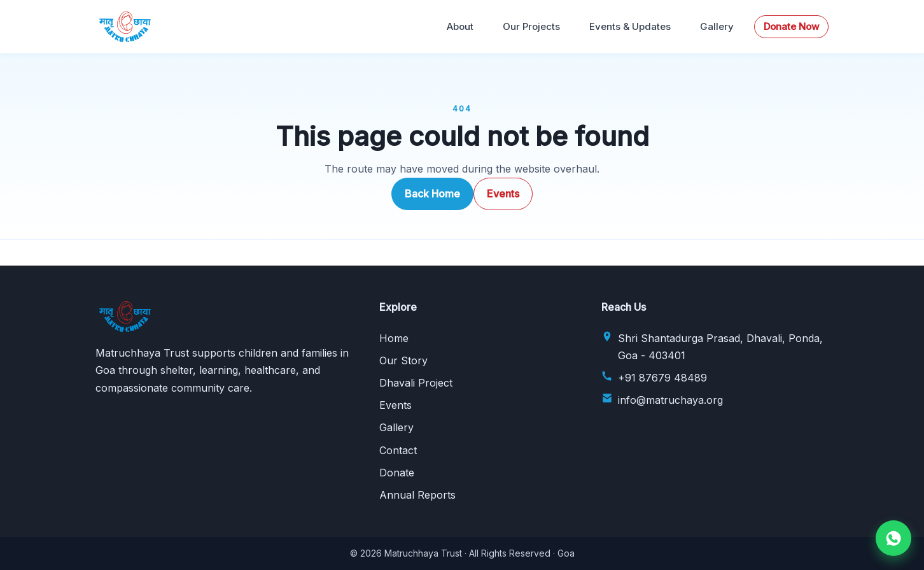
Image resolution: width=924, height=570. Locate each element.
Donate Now (791, 26)
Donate (397, 473)
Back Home (432, 194)
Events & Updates (630, 26)
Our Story (403, 360)
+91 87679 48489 (662, 378)
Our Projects (531, 26)
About (460, 26)
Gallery (717, 26)
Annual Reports (417, 495)
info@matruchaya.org (670, 400)
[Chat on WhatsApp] (893, 538)
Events (503, 194)
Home (394, 338)
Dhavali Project (416, 383)
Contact (398, 450)
